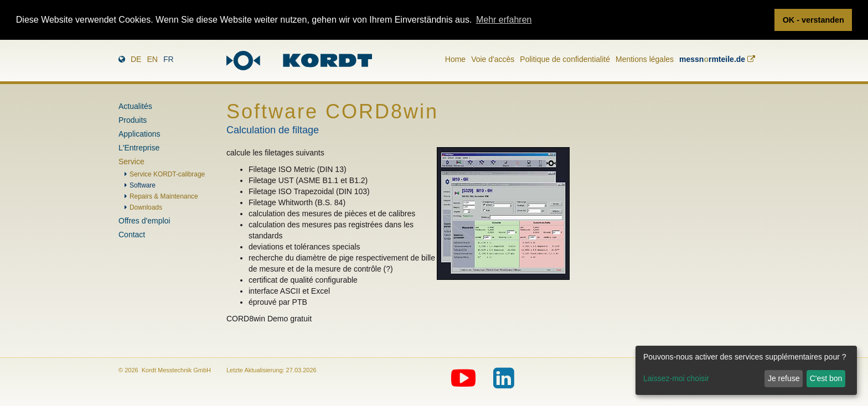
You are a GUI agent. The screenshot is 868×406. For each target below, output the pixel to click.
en (152, 59)
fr (169, 59)
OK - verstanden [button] (813, 20)
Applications (139, 134)
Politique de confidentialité (565, 59)
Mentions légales (645, 59)
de (136, 59)
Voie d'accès (493, 59)
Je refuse (784, 378)
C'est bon (826, 378)
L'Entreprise (139, 148)
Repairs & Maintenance (164, 196)
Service (131, 162)
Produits (133, 120)
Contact (132, 235)
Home (455, 59)
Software (143, 185)
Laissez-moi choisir (676, 378)
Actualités (135, 106)
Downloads (146, 207)
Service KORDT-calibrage (167, 174)
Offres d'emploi (144, 221)
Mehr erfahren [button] (504, 20)
